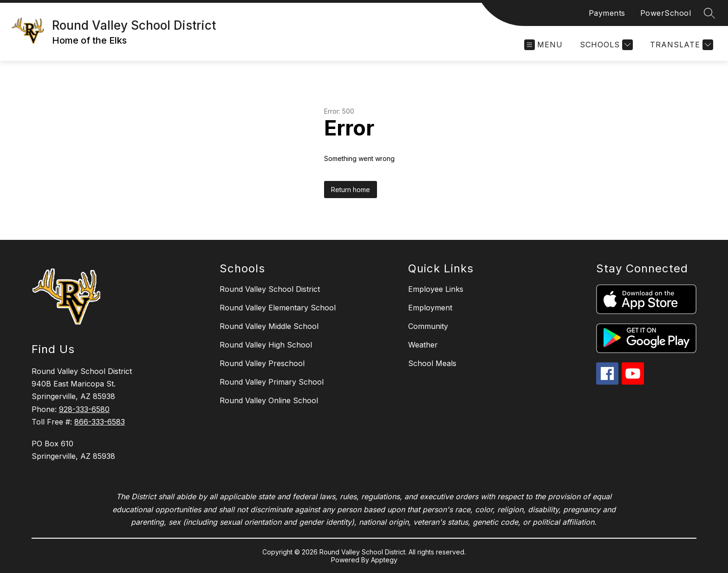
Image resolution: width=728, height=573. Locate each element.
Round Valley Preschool (262, 363)
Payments (607, 13)
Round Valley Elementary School (278, 308)
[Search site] (709, 13)
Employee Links (436, 289)
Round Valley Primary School (272, 382)
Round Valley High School (266, 345)
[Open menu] (543, 45)
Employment (430, 308)
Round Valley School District (270, 289)
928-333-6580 (84, 409)
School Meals (432, 363)
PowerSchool (666, 13)
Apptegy (384, 560)
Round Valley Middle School (269, 326)
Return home (351, 190)
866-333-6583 (100, 422)
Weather (423, 345)
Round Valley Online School (269, 400)
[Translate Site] (680, 45)
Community (428, 326)
